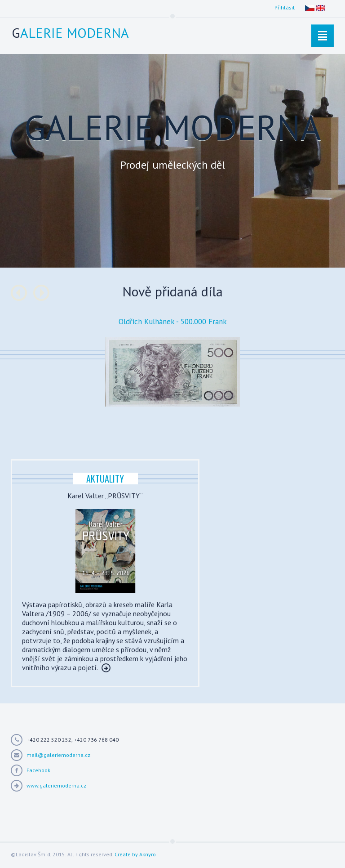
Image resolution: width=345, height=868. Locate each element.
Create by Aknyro (135, 854)
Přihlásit (285, 7)
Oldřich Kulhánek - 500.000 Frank (173, 322)
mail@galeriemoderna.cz (58, 755)
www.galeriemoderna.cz (56, 785)
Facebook (38, 770)
